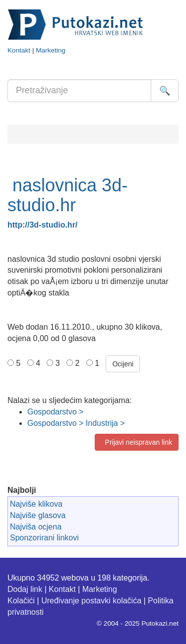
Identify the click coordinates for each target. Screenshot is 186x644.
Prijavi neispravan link (137, 442)
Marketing (51, 50)
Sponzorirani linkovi (44, 538)
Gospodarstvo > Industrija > (76, 423)
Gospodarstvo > (55, 412)
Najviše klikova (36, 504)
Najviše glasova (38, 515)
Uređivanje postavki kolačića (91, 601)
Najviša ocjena (36, 527)
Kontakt (19, 50)
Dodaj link (25, 589)
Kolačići (21, 601)
